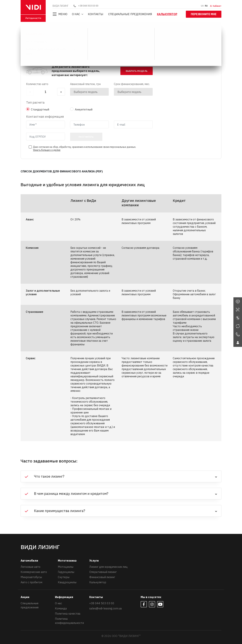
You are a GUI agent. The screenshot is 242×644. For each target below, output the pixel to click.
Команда (61, 608)
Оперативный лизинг (103, 572)
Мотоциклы (66, 567)
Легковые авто (30, 567)
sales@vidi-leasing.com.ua (106, 608)
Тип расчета (35, 102)
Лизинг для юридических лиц (108, 567)
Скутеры (64, 577)
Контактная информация (45, 116)
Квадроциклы (67, 582)
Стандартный (40, 109)
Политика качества (68, 613)
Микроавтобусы (31, 577)
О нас (76, 14)
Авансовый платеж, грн (85, 84)
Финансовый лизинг (102, 577)
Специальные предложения (130, 14)
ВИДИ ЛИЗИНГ (31, 30)
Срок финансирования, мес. (132, 84)
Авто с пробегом (31, 582)
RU (206, 6)
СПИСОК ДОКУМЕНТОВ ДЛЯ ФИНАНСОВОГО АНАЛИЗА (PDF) (62, 171)
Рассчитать (86, 137)
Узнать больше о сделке (47, 150)
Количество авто (37, 84)
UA (202, 6)
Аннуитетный (84, 109)
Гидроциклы (66, 572)
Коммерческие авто (34, 572)
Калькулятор (167, 14)
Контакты (96, 14)
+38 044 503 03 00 (86, 6)
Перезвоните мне (204, 14)
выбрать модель (137, 71)
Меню (60, 14)
